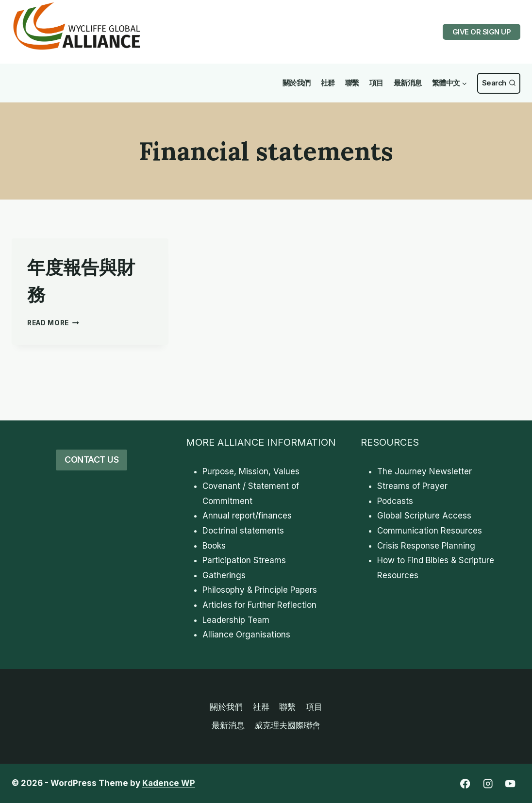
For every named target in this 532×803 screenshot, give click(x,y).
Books (214, 546)
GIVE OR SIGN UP (482, 32)
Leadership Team (236, 620)
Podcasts (395, 501)
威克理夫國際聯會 (287, 725)
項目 (376, 83)
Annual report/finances (247, 516)
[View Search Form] (499, 83)
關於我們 (297, 83)
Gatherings (224, 575)
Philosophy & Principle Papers (260, 590)
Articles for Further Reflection (259, 605)
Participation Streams (244, 560)
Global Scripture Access (424, 516)
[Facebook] (465, 784)
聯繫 (352, 83)
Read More (53, 323)
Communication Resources (430, 531)
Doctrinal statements (243, 531)
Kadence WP (169, 783)
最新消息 (408, 83)
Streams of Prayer (412, 486)
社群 (328, 83)
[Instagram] (488, 784)
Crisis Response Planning (426, 546)
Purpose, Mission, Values (251, 471)
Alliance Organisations (246, 635)
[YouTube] (510, 784)
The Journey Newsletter (424, 471)
